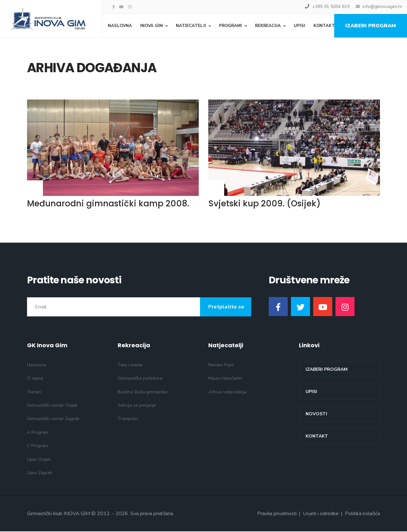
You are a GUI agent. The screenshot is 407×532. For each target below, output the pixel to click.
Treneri (34, 392)
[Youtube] (121, 7)
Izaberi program (371, 26)
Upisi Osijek (39, 460)
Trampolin (128, 419)
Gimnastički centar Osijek (52, 406)
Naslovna (120, 26)
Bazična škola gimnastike (143, 392)
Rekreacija (268, 26)
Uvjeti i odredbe (321, 514)
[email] (139, 307)
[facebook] (114, 7)
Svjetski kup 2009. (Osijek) (264, 204)
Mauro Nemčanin (225, 379)
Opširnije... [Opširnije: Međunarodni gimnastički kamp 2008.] (35, 183)
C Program (38, 446)
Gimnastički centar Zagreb (53, 419)
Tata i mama (130, 366)
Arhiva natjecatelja (227, 392)
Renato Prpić (221, 366)
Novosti (316, 415)
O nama (35, 379)
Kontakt (324, 26)
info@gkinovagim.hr (382, 7)
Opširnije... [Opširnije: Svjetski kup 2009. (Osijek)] (216, 183)
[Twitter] (300, 307)
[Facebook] (278, 307)
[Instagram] (130, 7)
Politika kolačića (362, 514)
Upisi (300, 26)
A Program (38, 433)
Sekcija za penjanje (137, 406)
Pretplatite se (226, 307)
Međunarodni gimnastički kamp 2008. (108, 204)
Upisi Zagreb (40, 473)
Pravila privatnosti (277, 514)
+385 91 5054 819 (331, 7)
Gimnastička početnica (140, 379)
